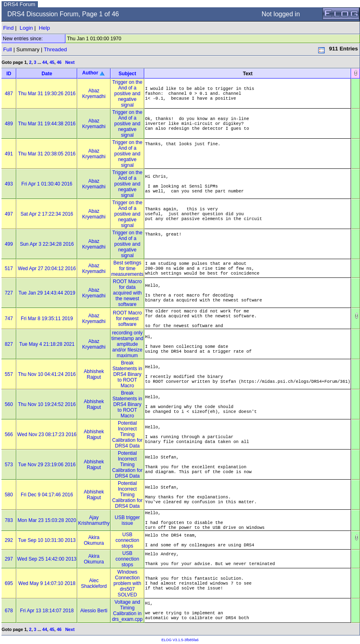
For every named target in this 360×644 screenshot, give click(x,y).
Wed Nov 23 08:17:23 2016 (47, 434)
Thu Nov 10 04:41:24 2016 (47, 374)
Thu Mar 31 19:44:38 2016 (47, 124)
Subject (127, 74)
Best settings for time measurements (127, 269)
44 (45, 62)
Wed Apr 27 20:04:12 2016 (47, 269)
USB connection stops (127, 540)
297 (9, 559)
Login (26, 28)
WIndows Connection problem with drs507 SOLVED (127, 583)
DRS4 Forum (20, 4)
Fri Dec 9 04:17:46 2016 (47, 495)
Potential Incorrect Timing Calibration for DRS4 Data (127, 434)
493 (9, 184)
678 (9, 611)
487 (9, 94)
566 (9, 434)
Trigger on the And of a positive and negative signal (127, 94)
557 (9, 374)
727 (9, 293)
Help (44, 28)
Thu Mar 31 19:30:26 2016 (47, 94)
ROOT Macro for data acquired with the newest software (127, 293)
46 (59, 62)
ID (9, 74)
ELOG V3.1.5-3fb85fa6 (180, 640)
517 (9, 269)
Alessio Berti (94, 611)
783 (9, 520)
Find (9, 28)
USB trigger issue (127, 520)
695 (9, 583)
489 (9, 124)
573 (9, 465)
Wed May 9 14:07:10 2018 (47, 583)
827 (9, 344)
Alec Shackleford (94, 583)
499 (9, 244)
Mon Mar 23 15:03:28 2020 (47, 520)
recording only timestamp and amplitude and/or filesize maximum (127, 344)
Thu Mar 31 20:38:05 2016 (47, 154)
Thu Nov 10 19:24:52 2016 (47, 404)
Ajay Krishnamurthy (94, 520)
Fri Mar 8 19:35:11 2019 (47, 319)
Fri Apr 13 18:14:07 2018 (47, 611)
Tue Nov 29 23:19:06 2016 (47, 465)
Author (90, 73)
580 (9, 495)
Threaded (55, 49)
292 (9, 540)
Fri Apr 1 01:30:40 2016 (47, 184)
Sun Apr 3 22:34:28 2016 (47, 244)
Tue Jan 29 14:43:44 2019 (47, 293)
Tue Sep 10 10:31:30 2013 (47, 540)
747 (9, 319)
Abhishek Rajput (94, 374)
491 (9, 154)
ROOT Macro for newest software (127, 319)
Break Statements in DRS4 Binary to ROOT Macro (127, 374)
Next (70, 62)
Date (47, 74)
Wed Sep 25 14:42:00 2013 (47, 559)
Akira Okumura (94, 540)
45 (52, 62)
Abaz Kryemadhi (94, 94)
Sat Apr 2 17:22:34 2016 (47, 214)
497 (9, 214)
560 (9, 404)
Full (8, 49)
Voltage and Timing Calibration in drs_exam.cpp (127, 611)
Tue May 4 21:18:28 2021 (47, 344)
